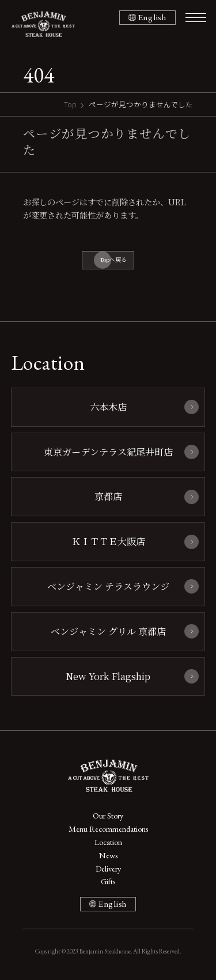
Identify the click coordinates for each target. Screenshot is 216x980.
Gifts (108, 881)
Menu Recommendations (108, 829)
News (108, 855)
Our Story (108, 816)
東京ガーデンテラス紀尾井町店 (108, 452)
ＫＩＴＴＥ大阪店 (108, 541)
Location (108, 842)
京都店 (108, 496)
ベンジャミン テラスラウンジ (108, 586)
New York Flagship (108, 676)
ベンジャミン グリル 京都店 (108, 631)
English (152, 17)
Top (70, 104)
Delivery (108, 869)
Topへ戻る (113, 260)
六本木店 (108, 407)
